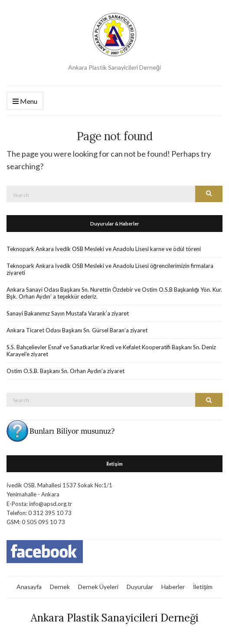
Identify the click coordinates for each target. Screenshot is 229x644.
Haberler (173, 587)
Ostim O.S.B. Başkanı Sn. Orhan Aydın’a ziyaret (65, 371)
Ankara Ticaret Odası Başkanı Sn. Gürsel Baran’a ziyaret (77, 330)
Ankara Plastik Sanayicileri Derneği (115, 618)
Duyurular (140, 587)
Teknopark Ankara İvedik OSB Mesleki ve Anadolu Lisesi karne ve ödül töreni (104, 249)
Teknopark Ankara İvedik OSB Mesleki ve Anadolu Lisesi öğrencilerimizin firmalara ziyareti (110, 269)
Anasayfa (29, 587)
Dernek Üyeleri (98, 587)
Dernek (60, 587)
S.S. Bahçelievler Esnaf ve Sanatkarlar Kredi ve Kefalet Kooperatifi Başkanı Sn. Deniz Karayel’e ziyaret (111, 351)
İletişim (203, 587)
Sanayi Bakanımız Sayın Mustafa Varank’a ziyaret (68, 313)
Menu (25, 101)
